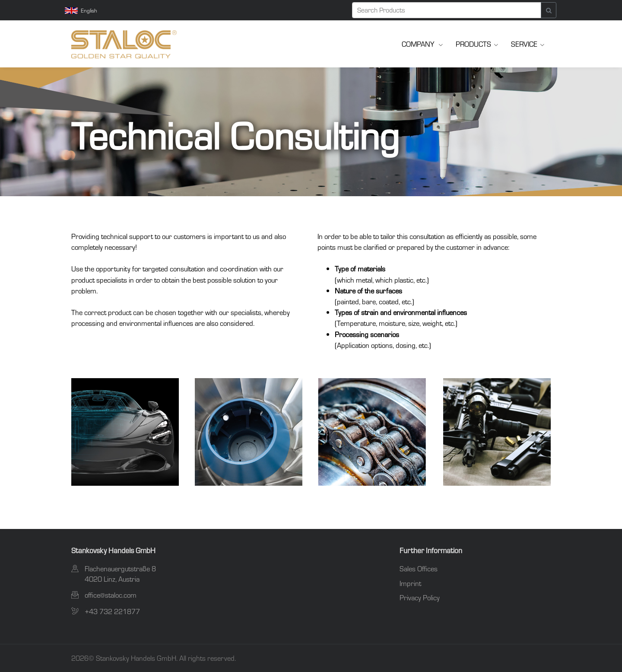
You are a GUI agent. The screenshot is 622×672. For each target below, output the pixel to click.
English (81, 10)
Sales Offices (419, 568)
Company (419, 44)
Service (524, 44)
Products (473, 44)
